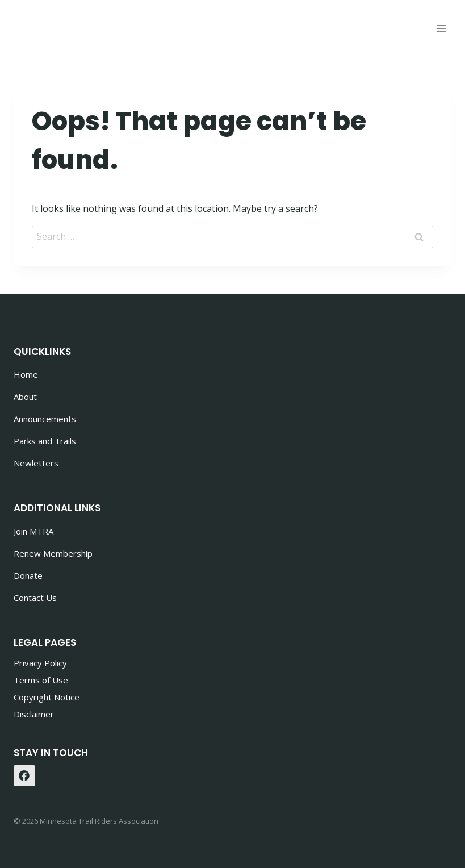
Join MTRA (33, 531)
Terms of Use (41, 680)
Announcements (45, 419)
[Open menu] (441, 28)
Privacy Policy (40, 663)
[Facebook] (24, 776)
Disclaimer (34, 714)
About (25, 397)
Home (26, 374)
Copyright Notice (47, 697)
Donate (28, 575)
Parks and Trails (45, 441)
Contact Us (35, 598)
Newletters (36, 463)
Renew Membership (53, 553)
